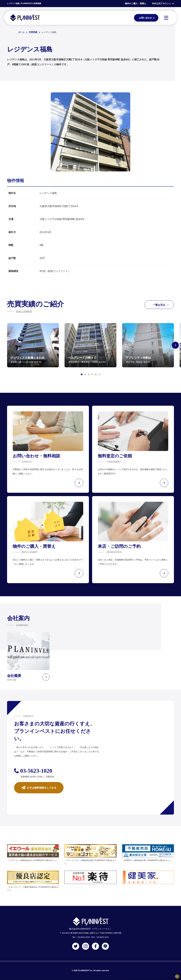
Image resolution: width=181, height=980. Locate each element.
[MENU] (166, 18)
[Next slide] (175, 345)
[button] (82, 374)
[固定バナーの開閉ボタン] (177, 976)
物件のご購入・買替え (136, 4)
